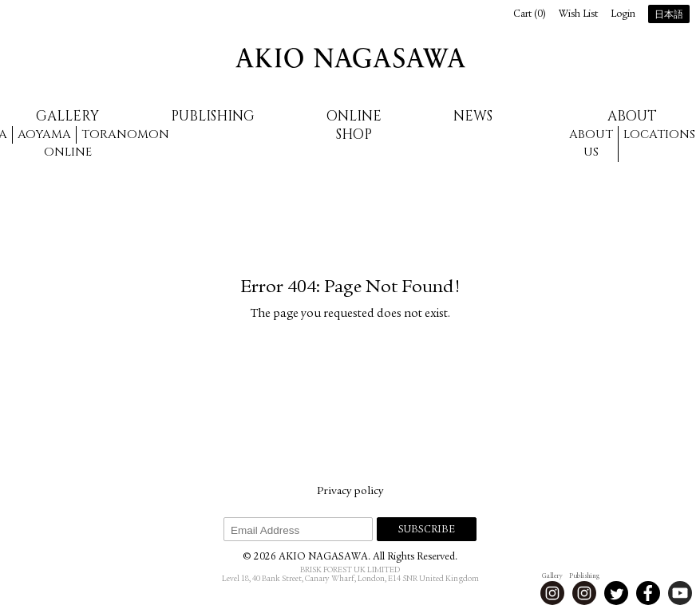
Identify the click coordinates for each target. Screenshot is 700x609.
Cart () (530, 15)
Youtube (680, 593)
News (473, 116)
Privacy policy (350, 492)
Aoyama (44, 134)
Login (623, 15)
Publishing (213, 116)
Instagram (552, 593)
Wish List (578, 15)
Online (68, 152)
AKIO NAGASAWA (350, 58)
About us (591, 144)
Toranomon (125, 134)
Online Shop (354, 125)
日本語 (669, 15)
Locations (659, 134)
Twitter (616, 593)
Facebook (648, 593)
